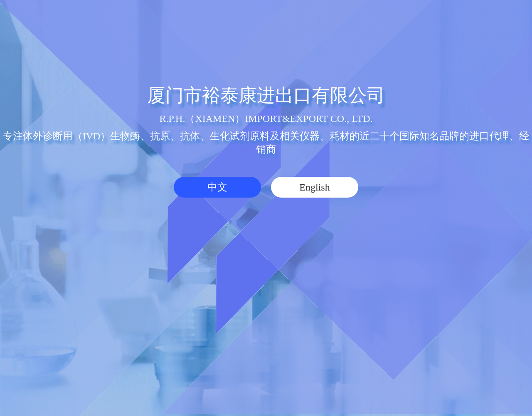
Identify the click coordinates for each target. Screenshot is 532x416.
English (314, 187)
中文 (217, 187)
